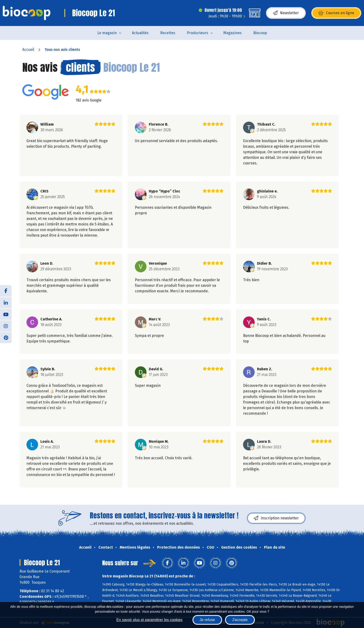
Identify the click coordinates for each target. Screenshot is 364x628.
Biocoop (260, 33)
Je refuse (207, 620)
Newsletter (286, 13)
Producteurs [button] (198, 33)
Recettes (168, 33)
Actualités (140, 33)
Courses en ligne (336, 13)
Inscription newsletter (276, 518)
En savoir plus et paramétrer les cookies (149, 620)
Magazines (232, 33)
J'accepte (240, 620)
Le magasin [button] (107, 33)
